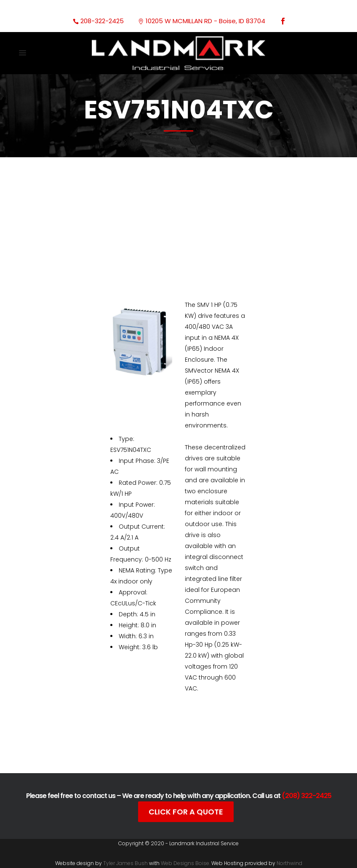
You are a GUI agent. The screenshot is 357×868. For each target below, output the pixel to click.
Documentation (172, 744)
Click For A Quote (186, 812)
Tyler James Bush (125, 863)
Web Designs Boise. (185, 863)
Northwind (289, 863)
